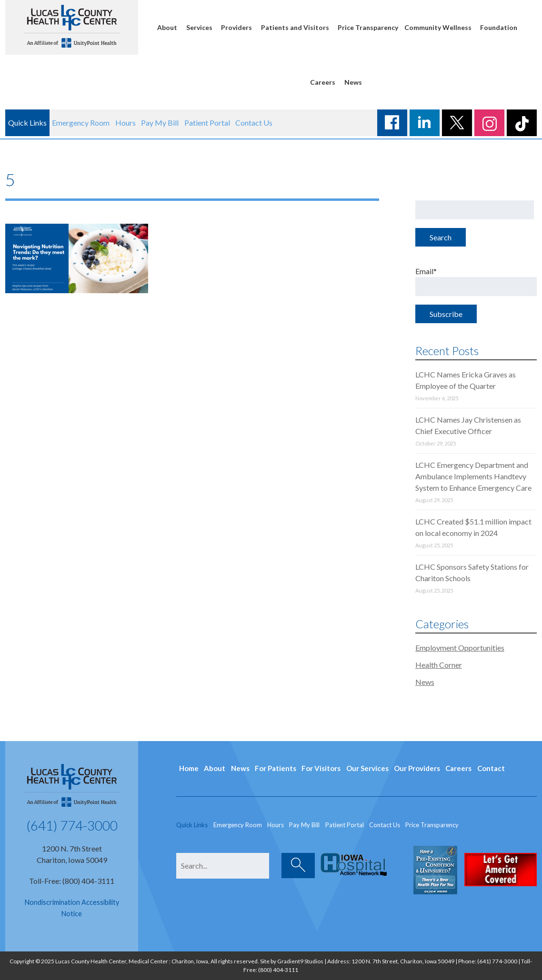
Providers (236, 27)
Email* (476, 281)
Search (441, 237)
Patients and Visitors (295, 27)
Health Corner (439, 665)
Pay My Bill (160, 123)
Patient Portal (207, 123)
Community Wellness (438, 27)
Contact (491, 768)
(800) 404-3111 (278, 970)
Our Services (367, 768)
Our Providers (417, 768)
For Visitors (321, 768)
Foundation (499, 27)
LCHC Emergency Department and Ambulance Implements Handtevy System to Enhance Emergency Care (473, 476)
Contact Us (254, 123)
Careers (323, 82)
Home (189, 768)
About (167, 27)
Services (199, 27)
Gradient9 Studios (300, 961)
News (353, 82)
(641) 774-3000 (72, 825)
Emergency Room (81, 123)
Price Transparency (368, 27)
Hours (125, 123)
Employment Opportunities (460, 648)
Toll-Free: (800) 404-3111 (72, 881)
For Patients (276, 768)
